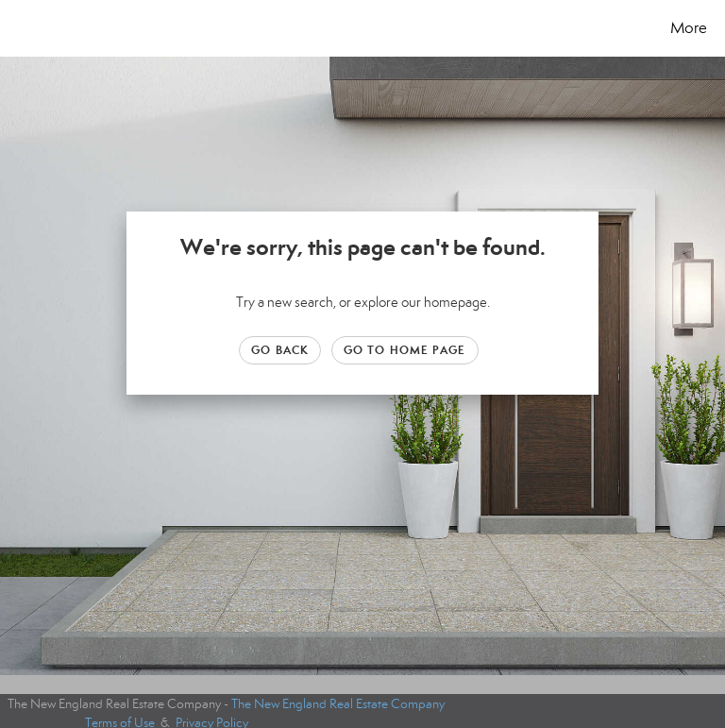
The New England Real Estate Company (338, 704)
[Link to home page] (18, 28)
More (689, 28)
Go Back (280, 350)
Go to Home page (405, 350)
